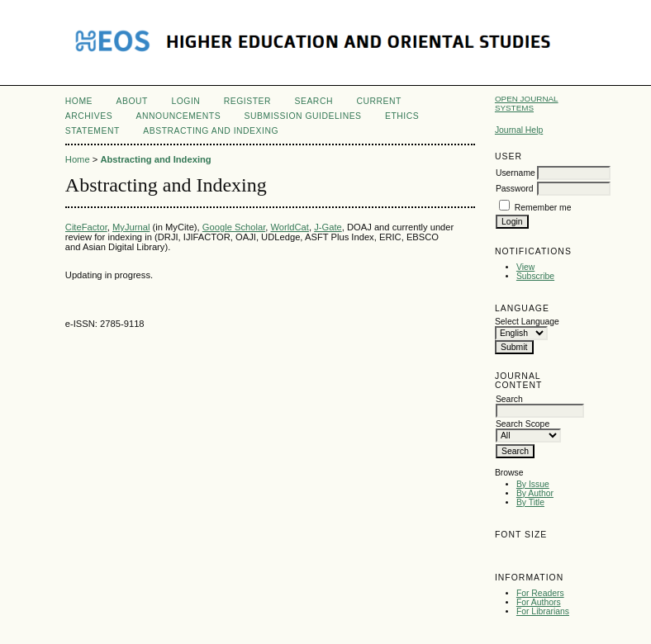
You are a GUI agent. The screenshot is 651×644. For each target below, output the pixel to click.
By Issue (533, 484)
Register (247, 101)
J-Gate (328, 227)
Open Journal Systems (527, 103)
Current (378, 101)
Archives (89, 116)
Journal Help (519, 130)
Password (515, 189)
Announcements (179, 116)
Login (185, 101)
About (132, 101)
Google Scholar (234, 227)
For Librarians (543, 611)
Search (314, 101)
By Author (535, 493)
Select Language (527, 322)
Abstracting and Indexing (211, 131)
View (525, 267)
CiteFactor (86, 227)
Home (79, 101)
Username (516, 173)
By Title (530, 502)
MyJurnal (131, 227)
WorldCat (290, 227)
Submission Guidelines (303, 116)
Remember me (543, 208)
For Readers (540, 593)
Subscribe (535, 276)
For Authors (539, 602)
